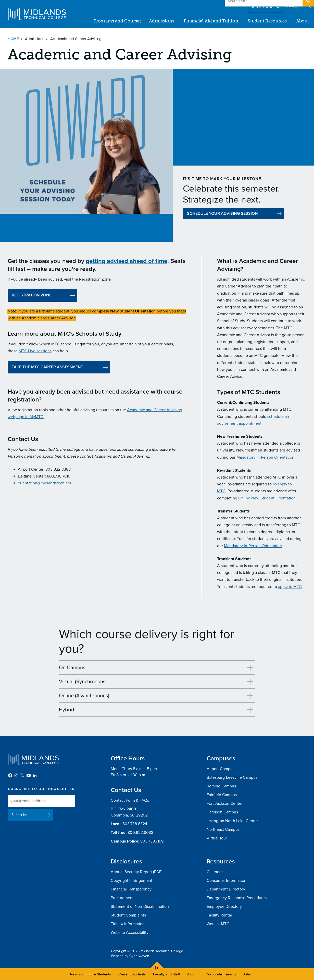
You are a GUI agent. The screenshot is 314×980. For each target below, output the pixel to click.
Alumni (193, 974)
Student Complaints (128, 915)
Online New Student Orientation (267, 499)
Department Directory (226, 889)
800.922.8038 (140, 833)
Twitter (22, 775)
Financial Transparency (131, 889)
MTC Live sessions (35, 353)
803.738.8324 (135, 824)
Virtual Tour (217, 838)
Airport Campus (221, 769)
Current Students (132, 974)
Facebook (10, 775)
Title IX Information (128, 924)
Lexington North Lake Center (232, 821)
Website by (130, 956)
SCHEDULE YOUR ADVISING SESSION (222, 213)
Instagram (16, 775)
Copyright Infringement (131, 881)
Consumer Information (227, 881)
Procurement (122, 898)
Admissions (162, 21)
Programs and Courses (117, 21)
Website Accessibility (130, 933)
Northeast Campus (223, 830)
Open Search (308, 5)
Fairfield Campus (222, 795)
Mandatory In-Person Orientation (265, 459)
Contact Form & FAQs (130, 800)
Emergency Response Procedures (237, 898)
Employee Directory (224, 907)
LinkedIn (35, 775)
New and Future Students (90, 974)
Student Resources (267, 21)
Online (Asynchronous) (84, 697)
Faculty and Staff (166, 974)
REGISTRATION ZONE (32, 297)
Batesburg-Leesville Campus (232, 777)
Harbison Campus (222, 812)
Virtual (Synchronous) (83, 683)
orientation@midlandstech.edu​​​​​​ (45, 485)
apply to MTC (290, 588)
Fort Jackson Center (225, 803)
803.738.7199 (152, 841)
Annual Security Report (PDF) (137, 872)
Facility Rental (219, 915)
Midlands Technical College (37, 14)
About (303, 21)
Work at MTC (218, 924)
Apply (289, 5)
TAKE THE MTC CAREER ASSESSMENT (48, 368)
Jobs (247, 974)
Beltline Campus (221, 786)
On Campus (72, 669)
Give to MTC (258, 5)
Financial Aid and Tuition (211, 21)
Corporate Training (221, 974)
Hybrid (67, 711)
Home (13, 39)
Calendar (215, 872)
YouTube (29, 775)
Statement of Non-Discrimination (140, 907)
